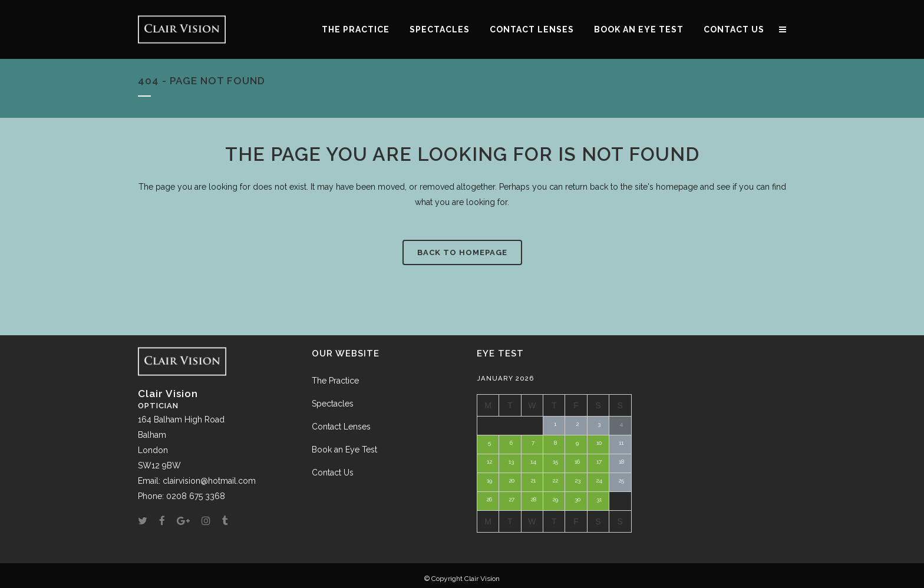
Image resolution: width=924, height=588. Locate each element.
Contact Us (333, 473)
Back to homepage (462, 252)
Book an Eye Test (344, 450)
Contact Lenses (341, 427)
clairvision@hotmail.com (209, 481)
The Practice (335, 381)
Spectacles (333, 404)
